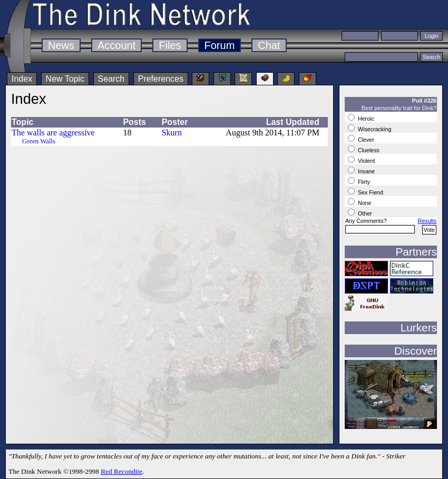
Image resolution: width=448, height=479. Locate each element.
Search (111, 79)
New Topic (65, 79)
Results (427, 221)
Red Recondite (121, 471)
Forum (220, 45)
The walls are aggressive (53, 133)
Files (170, 45)
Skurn (172, 133)
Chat (269, 45)
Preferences (161, 79)
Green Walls (39, 141)
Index (22, 79)
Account (116, 45)
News (61, 45)
